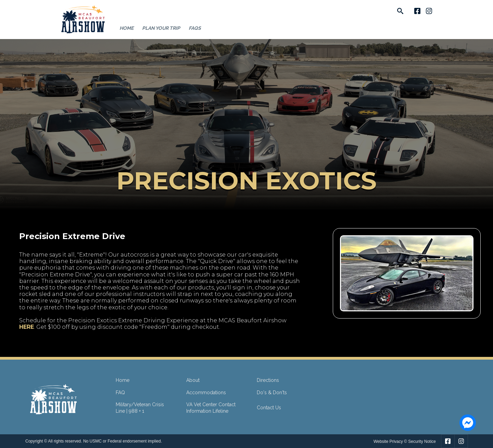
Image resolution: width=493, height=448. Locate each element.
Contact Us (269, 408)
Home (127, 28)
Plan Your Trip (161, 28)
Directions (268, 380)
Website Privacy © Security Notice (405, 441)
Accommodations (206, 393)
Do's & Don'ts (272, 393)
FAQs (195, 28)
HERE (27, 327)
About (193, 380)
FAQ (120, 393)
